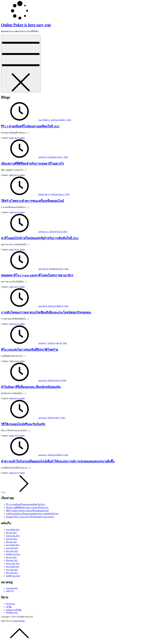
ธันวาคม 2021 (12, 573)
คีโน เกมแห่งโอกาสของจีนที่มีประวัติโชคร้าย (30, 350)
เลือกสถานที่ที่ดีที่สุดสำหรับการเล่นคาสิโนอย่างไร (32, 164)
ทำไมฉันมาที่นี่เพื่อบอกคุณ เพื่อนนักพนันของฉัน (31, 387)
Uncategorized (12, 588)
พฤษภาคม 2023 (13, 536)
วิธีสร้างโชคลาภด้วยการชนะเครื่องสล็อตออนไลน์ (32, 201)
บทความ (13, 138)
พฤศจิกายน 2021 (13, 576)
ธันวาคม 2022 (12, 551)
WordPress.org (12, 612)
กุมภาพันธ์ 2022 (13, 567)
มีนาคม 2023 (11, 542)
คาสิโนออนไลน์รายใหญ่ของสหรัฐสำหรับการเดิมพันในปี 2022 (40, 238)
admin (22, 138)
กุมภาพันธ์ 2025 (13, 530)
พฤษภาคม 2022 (13, 564)
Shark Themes (19, 621)
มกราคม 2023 (12, 548)
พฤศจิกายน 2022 (13, 554)
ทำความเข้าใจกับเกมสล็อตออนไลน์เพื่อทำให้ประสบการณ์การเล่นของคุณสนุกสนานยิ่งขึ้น (58, 461)
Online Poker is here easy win (26, 25)
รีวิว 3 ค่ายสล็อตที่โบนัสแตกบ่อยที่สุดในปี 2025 (30, 126)
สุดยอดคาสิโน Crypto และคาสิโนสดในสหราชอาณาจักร (37, 275)
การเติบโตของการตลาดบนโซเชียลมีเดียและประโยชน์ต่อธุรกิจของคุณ (46, 312)
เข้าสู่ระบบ (10, 604)
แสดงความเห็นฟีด (14, 610)
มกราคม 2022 (12, 570)
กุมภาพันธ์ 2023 (13, 545)
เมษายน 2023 (12, 539)
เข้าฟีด (9, 607)
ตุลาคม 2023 (11, 533)
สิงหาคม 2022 (12, 560)
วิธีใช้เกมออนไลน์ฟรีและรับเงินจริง (23, 424)
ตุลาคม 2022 (11, 557)
